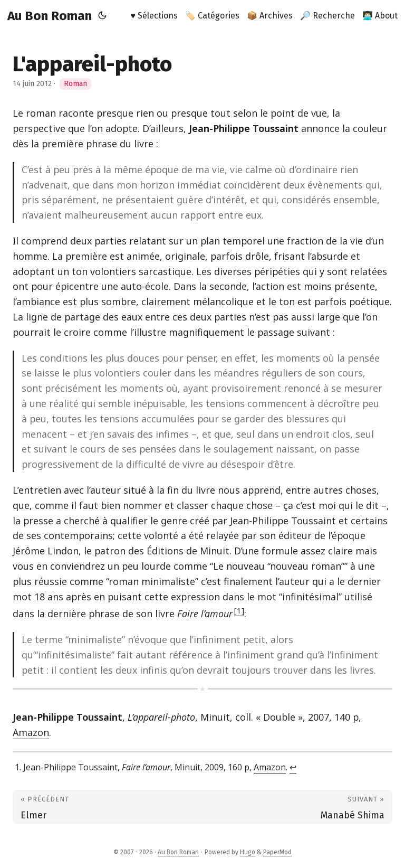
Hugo (248, 852)
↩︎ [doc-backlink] (293, 767)
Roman (75, 84)
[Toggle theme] (102, 16)
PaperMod (277, 852)
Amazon (31, 732)
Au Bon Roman (50, 16)
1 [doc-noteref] (239, 610)
